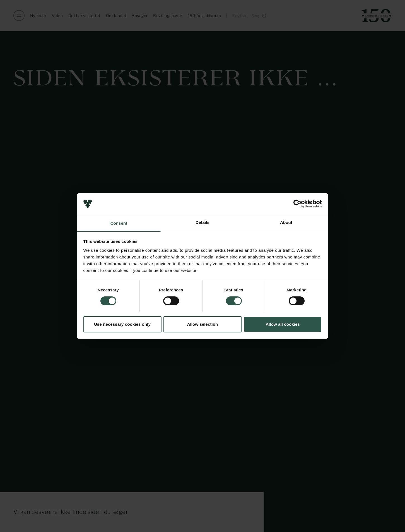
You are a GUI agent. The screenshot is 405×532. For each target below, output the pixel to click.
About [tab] (286, 222)
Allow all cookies (283, 324)
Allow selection (203, 324)
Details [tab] (202, 222)
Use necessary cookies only (122, 324)
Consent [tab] (119, 223)
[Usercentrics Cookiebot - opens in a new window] (297, 204)
